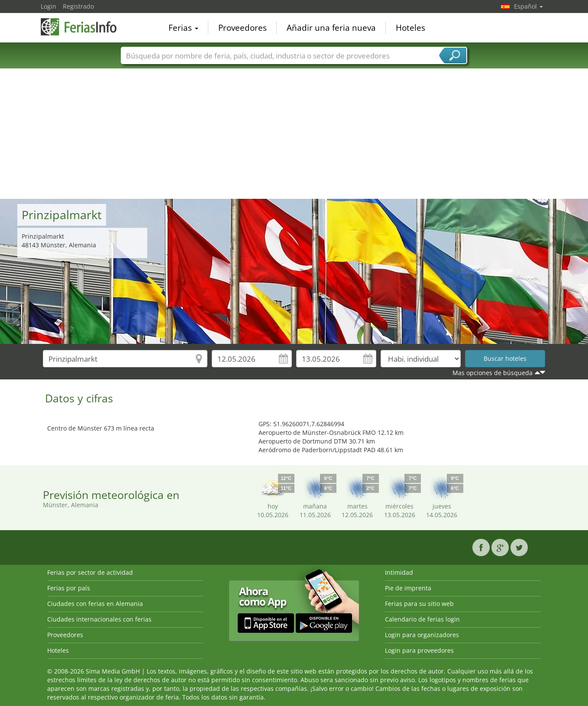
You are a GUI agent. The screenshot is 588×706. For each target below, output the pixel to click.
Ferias (183, 28)
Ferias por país (69, 588)
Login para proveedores (419, 650)
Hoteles (410, 28)
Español (528, 6)
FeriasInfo (84, 27)
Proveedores (242, 28)
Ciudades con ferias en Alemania (95, 604)
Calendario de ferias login (422, 619)
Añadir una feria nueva (331, 28)
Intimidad (399, 572)
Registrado (78, 6)
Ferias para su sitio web (419, 604)
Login (48, 6)
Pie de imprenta (408, 588)
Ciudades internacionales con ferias (99, 619)
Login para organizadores (422, 635)
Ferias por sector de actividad (90, 572)
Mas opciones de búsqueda (493, 373)
